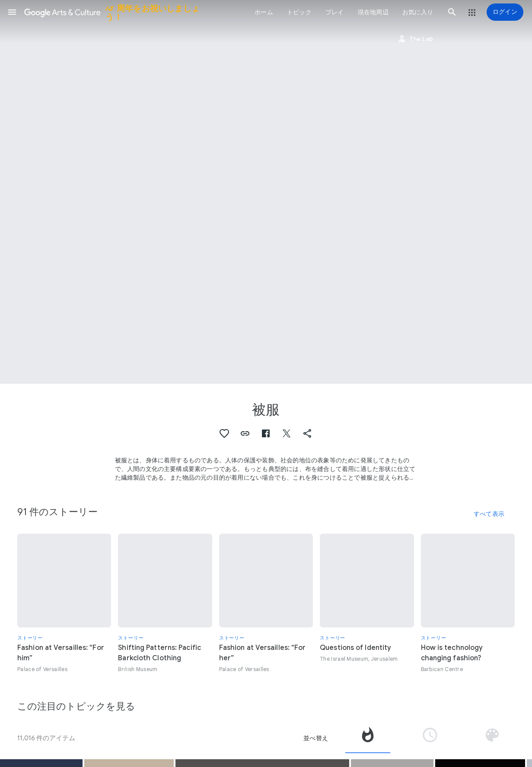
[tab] (368, 738)
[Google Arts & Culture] (118, 12)
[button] (12, 12)
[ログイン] (505, 12)
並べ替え (316, 738)
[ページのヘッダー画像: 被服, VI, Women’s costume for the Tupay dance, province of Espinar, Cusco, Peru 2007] (266, 192)
